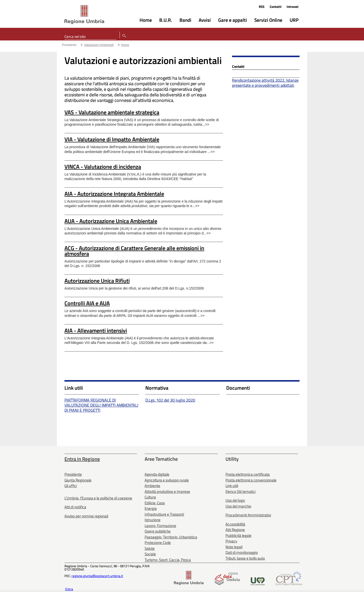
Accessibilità (235, 524)
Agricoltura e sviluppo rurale (167, 480)
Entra (69, 589)
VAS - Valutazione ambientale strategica (112, 112)
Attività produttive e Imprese (167, 491)
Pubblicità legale (238, 535)
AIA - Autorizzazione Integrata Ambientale (114, 194)
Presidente (69, 45)
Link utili (232, 486)
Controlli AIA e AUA (87, 303)
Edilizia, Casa (155, 503)
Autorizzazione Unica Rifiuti (97, 281)
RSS (262, 7)
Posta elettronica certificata (248, 474)
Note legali (234, 547)
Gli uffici (71, 486)
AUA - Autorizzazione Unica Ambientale (111, 221)
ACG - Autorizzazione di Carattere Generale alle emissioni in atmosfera (134, 251)
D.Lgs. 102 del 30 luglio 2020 (170, 400)
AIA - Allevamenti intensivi (96, 331)
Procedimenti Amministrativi (248, 515)
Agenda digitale (157, 474)
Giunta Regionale (78, 480)
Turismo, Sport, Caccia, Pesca (168, 560)
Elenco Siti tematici (241, 491)
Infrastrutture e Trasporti (164, 514)
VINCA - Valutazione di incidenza (103, 167)
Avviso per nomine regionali (86, 516)
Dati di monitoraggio (242, 552)
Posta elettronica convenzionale (251, 480)
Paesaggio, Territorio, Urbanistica (171, 537)
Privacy (231, 541)
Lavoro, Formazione (160, 526)
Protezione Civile (158, 543)
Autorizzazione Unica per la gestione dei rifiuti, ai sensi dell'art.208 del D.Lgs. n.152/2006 (134, 288)
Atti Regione (235, 530)
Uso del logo (235, 500)
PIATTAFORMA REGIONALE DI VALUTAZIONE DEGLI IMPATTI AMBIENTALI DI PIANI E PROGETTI (101, 405)
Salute (150, 548)
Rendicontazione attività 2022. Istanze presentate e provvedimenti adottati (265, 83)
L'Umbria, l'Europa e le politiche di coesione (98, 498)
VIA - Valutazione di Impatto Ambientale (112, 139)
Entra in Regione (82, 459)
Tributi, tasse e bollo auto (245, 558)
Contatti (276, 7)
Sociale (150, 554)
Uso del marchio (238, 506)
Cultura (150, 497)
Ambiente (152, 486)
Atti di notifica (75, 507)
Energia (151, 508)
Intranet (293, 7)
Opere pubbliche (158, 531)
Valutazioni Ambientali (99, 45)
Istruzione (153, 520)
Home (125, 45)
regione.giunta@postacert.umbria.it (97, 576)
